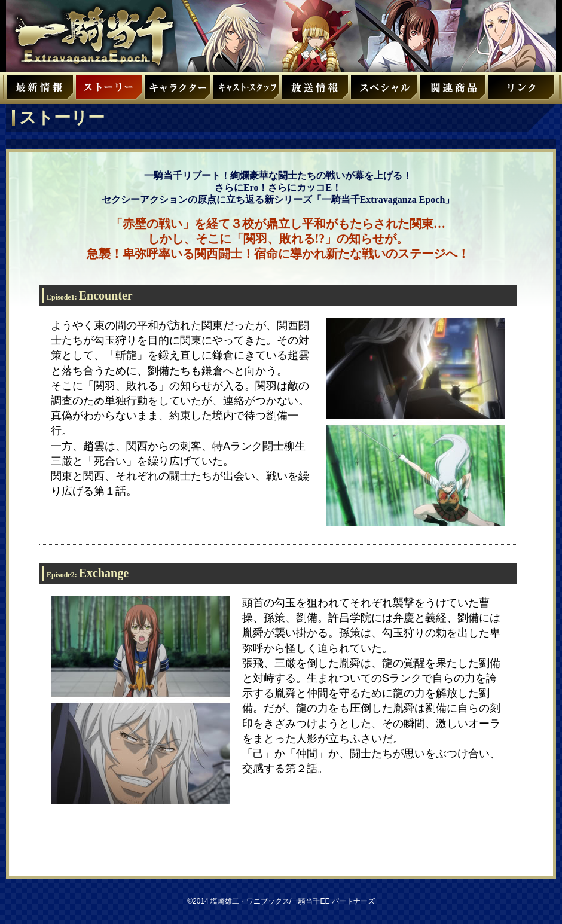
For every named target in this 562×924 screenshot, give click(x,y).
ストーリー (109, 91)
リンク (521, 91)
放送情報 (315, 91)
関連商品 (453, 91)
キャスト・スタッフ (246, 91)
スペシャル (384, 91)
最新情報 (40, 91)
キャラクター (178, 91)
